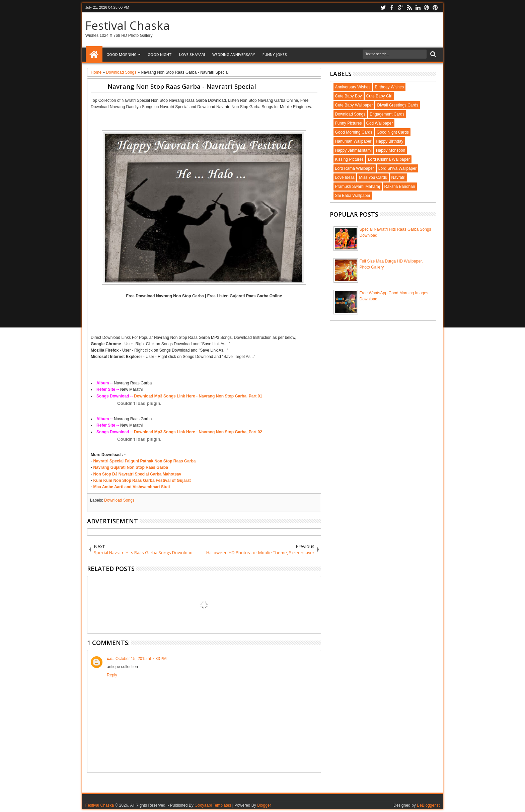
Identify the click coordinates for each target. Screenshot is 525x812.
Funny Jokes (275, 54)
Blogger (264, 805)
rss (409, 8)
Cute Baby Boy (349, 96)
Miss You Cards (373, 177)
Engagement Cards (387, 114)
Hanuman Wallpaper (353, 141)
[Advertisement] (204, 119)
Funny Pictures (349, 123)
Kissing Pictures (349, 159)
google (400, 8)
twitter (383, 8)
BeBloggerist (428, 805)
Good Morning (122, 54)
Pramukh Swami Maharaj (358, 187)
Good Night (160, 54)
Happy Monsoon (391, 150)
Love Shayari (192, 54)
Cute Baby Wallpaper (354, 105)
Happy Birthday (389, 141)
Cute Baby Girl (379, 96)
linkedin (418, 8)
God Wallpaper (380, 123)
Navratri (398, 177)
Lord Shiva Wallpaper (397, 168)
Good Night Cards (393, 132)
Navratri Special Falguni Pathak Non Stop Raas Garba (144, 461)
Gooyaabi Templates (213, 805)
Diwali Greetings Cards (398, 105)
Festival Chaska (128, 25)
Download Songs (119, 500)
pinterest (435, 8)
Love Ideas (345, 177)
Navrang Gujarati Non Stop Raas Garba (130, 467)
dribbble (427, 8)
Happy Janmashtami (353, 150)
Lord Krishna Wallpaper (389, 159)
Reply (112, 675)
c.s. (110, 659)
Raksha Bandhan (400, 187)
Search (432, 54)
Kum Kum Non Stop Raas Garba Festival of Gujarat (142, 481)
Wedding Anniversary (234, 54)
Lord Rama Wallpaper (355, 168)
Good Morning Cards (354, 132)
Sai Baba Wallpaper (353, 196)
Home (94, 55)
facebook (392, 8)
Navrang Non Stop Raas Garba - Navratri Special (182, 86)
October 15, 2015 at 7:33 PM (141, 659)
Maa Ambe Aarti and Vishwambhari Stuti (131, 487)
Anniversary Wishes (353, 87)
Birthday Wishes (390, 87)
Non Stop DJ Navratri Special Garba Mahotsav (137, 474)
